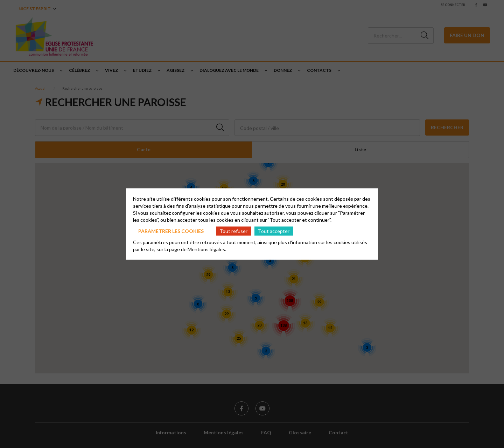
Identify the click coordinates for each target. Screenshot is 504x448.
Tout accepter (274, 231)
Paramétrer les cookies (171, 231)
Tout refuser (233, 231)
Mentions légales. (207, 249)
